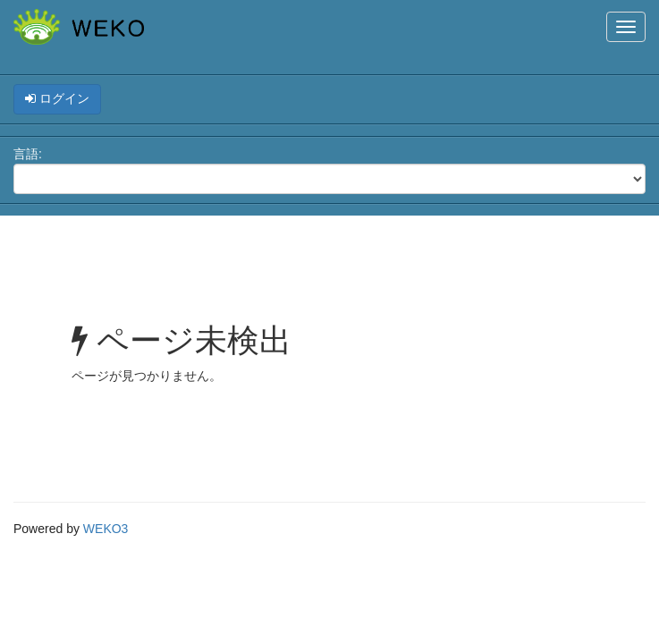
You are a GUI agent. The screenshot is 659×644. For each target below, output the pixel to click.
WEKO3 (106, 529)
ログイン (57, 98)
